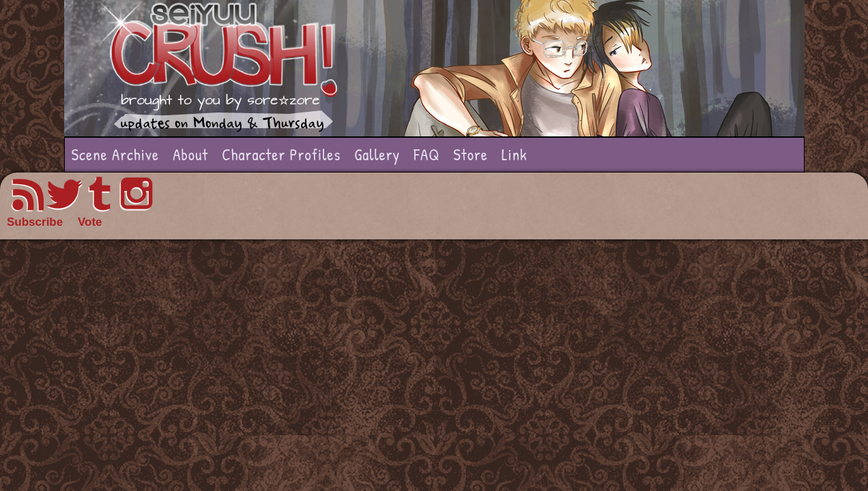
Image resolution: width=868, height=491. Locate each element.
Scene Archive (116, 154)
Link (515, 154)
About (190, 154)
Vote (90, 222)
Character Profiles (281, 154)
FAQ (426, 154)
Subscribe (35, 222)
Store (471, 154)
